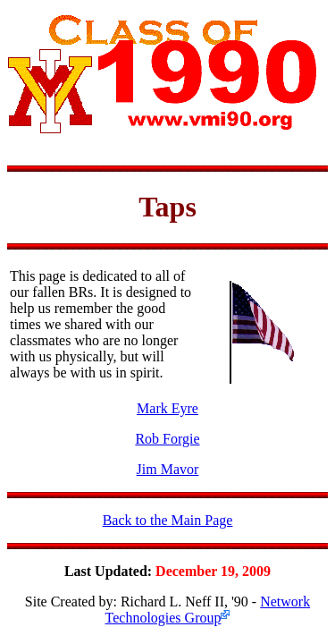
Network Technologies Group (208, 610)
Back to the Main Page (168, 520)
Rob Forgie (167, 439)
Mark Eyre (167, 408)
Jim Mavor (168, 469)
